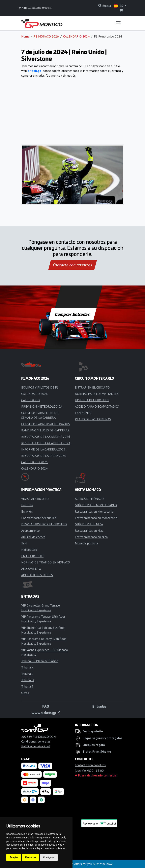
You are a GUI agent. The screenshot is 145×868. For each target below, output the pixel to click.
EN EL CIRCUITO (32, 556)
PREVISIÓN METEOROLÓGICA (42, 406)
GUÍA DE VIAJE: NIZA (89, 524)
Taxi (24, 543)
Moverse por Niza (87, 543)
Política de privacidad (35, 746)
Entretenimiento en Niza (91, 537)
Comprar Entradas (72, 314)
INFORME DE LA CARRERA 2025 (43, 449)
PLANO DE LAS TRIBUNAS (93, 419)
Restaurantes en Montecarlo (94, 511)
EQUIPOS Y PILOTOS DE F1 (40, 387)
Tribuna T (27, 686)
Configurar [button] (49, 857)
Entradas (99, 706)
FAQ (46, 706)
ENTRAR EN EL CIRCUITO (92, 387)
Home (25, 36)
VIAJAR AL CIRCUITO (35, 499)
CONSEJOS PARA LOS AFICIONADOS (45, 424)
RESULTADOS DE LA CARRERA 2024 (46, 443)
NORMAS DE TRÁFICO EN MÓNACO (46, 562)
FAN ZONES (83, 413)
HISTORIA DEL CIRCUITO (92, 400)
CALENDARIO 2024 (76, 36)
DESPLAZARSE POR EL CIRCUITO (44, 524)
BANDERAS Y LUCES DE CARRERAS (45, 430)
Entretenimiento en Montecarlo (96, 518)
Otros (25, 693)
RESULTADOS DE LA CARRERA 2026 (46, 437)
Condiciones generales (36, 741)
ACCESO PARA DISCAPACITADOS (97, 406)
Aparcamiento (30, 530)
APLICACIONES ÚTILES (37, 575)
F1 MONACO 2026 (46, 36)
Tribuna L (27, 674)
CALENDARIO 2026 (34, 394)
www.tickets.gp (46, 713)
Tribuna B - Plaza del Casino (40, 661)
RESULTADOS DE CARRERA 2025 (44, 456)
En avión (27, 511)
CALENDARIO (30, 400)
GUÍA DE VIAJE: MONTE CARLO (96, 505)
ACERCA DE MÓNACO (89, 499)
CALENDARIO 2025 (34, 462)
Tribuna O (28, 680)
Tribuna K (27, 667)
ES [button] (119, 6)
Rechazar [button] (31, 857)
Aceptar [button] (14, 857)
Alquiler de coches (33, 537)
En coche (27, 505)
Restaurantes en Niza (89, 530)
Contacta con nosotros (72, 265)
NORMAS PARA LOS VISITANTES (97, 394)
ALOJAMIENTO (31, 569)
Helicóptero (29, 550)
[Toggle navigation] (118, 23)
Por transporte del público (39, 518)
